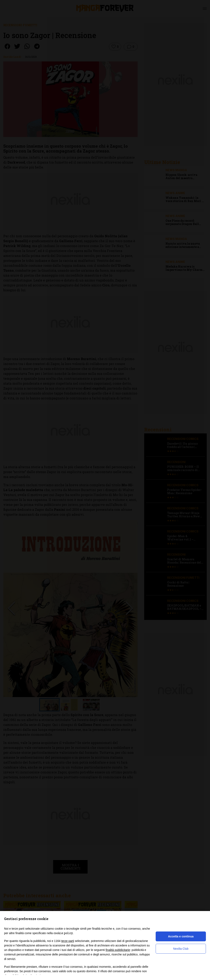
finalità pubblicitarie (118, 950)
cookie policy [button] (63, 933)
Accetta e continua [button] (181, 936)
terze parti (68, 941)
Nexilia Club (181, 949)
